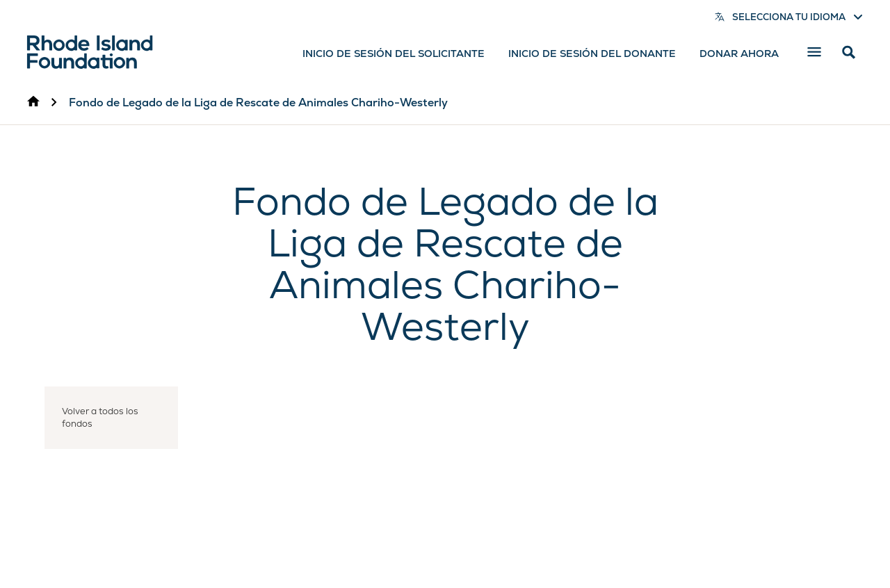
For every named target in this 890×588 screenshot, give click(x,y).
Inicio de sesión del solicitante (394, 54)
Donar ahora (739, 54)
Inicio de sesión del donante (592, 54)
